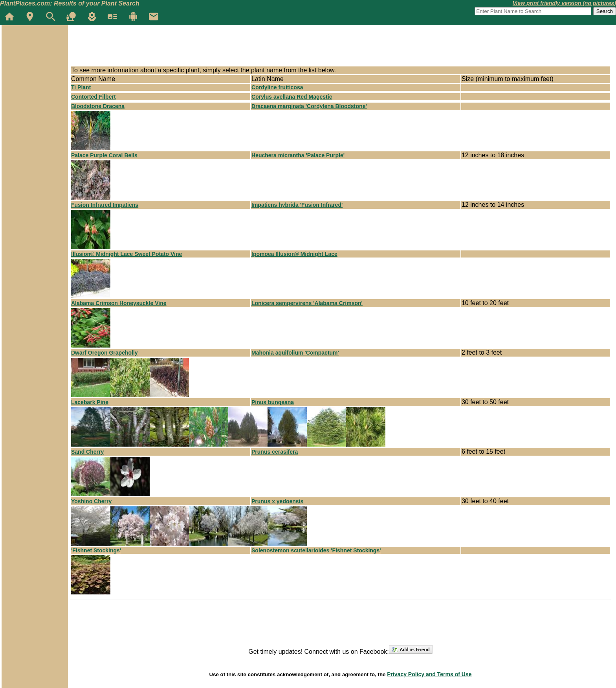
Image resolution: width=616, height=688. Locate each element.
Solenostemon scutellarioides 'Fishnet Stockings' (316, 550)
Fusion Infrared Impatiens (105, 205)
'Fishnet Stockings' (96, 550)
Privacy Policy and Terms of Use (429, 674)
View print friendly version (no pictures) (564, 3)
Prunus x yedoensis (277, 501)
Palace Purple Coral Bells (104, 155)
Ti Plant (81, 87)
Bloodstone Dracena (98, 106)
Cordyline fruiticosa (277, 87)
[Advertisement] (213, 48)
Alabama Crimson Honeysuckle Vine (119, 303)
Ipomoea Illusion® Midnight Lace (294, 254)
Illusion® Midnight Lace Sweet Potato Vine (126, 254)
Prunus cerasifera (275, 452)
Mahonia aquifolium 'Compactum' (295, 353)
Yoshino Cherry (91, 501)
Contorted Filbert (93, 97)
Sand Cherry (87, 452)
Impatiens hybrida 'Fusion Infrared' (297, 205)
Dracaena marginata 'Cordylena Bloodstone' (309, 106)
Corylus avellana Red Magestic (292, 97)
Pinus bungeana (273, 402)
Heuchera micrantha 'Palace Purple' (298, 155)
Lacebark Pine (90, 402)
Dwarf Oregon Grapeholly (104, 353)
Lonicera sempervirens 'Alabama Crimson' (307, 303)
